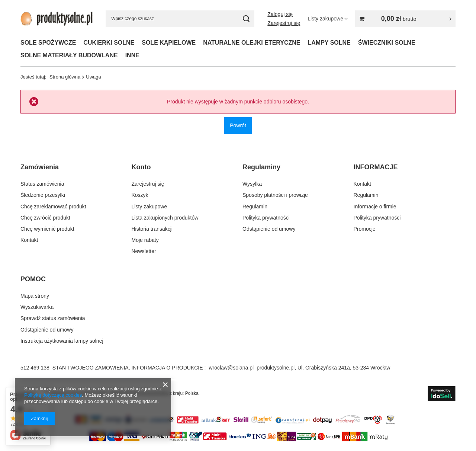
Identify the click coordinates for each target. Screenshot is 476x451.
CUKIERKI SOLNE (109, 43)
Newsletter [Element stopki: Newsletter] (144, 251)
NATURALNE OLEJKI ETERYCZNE (252, 43)
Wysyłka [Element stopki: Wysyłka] (252, 184)
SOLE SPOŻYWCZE (48, 43)
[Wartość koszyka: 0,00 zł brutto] (405, 19)
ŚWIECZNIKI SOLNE (387, 43)
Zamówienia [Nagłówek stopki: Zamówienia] (40, 167)
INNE (132, 55)
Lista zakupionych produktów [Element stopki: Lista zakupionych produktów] (165, 218)
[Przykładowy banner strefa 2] (238, 424)
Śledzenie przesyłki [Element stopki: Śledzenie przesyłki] (43, 195)
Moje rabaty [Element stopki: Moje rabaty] (145, 240)
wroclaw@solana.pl (231, 368)
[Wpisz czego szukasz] (180, 19)
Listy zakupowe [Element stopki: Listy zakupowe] (149, 207)
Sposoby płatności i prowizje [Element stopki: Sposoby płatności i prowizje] (275, 195)
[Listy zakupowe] (328, 19)
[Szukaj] (246, 19)
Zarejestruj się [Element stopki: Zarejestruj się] (148, 184)
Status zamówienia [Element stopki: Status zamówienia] (42, 184)
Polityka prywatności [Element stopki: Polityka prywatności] (266, 218)
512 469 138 (35, 368)
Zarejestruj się (284, 23)
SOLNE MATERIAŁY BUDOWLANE (69, 55)
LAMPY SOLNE (329, 43)
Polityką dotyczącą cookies (53, 395)
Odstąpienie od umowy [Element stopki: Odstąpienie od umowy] (269, 229)
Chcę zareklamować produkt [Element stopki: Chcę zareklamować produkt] (53, 207)
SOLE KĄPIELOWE (169, 43)
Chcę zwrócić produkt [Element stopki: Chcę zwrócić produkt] (45, 218)
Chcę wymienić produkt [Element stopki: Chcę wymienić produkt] (47, 229)
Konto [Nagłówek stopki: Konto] (141, 167)
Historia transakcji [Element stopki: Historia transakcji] (152, 229)
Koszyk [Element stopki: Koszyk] (140, 195)
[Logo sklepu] (57, 18)
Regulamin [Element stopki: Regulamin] (255, 207)
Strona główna (65, 77)
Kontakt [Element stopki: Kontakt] (29, 240)
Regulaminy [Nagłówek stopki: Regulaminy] (261, 167)
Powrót (238, 125)
